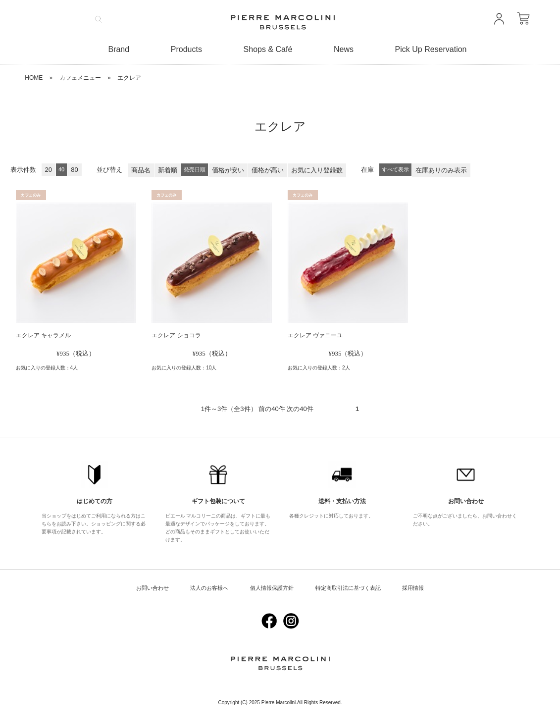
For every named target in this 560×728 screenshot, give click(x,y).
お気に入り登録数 (317, 170)
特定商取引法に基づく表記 (348, 588)
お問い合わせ (153, 588)
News (344, 49)
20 (49, 170)
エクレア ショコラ (176, 335)
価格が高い (268, 170)
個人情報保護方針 (272, 588)
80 (74, 170)
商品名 (141, 170)
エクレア (129, 78)
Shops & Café (268, 49)
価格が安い (228, 170)
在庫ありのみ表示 (441, 170)
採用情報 (413, 588)
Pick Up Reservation (431, 49)
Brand (119, 49)
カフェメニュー (80, 78)
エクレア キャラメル (43, 335)
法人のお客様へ (209, 588)
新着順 (168, 170)
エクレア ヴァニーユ (315, 335)
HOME (34, 78)
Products (186, 49)
